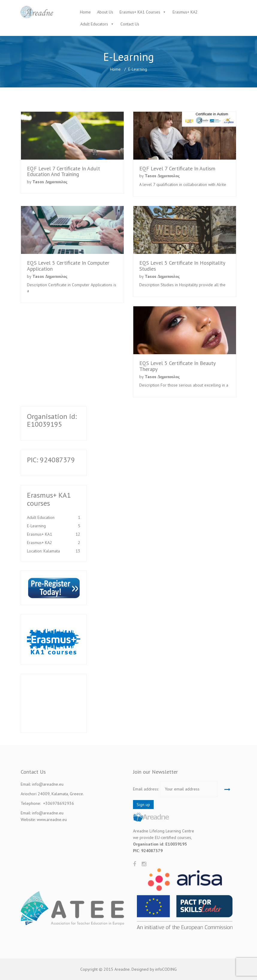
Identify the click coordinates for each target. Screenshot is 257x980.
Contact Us (130, 24)
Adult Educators (94, 24)
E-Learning (54, 526)
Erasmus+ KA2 (185, 12)
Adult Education (54, 517)
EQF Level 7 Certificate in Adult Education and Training (64, 171)
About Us (105, 12)
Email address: (146, 789)
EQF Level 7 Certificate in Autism (177, 168)
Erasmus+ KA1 (54, 534)
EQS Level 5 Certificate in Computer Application (68, 266)
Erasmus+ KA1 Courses (140, 12)
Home (85, 12)
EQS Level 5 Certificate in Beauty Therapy (177, 366)
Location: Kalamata (54, 551)
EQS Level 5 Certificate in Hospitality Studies (182, 266)
